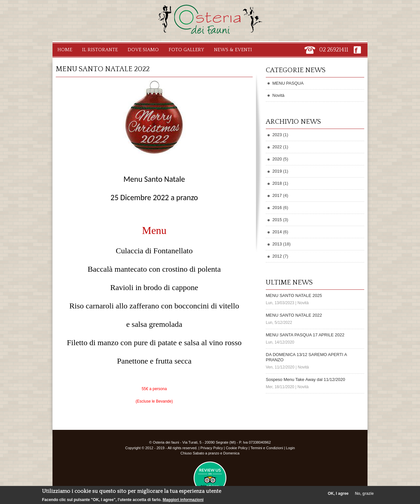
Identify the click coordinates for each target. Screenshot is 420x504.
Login (291, 448)
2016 (277, 208)
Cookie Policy (237, 448)
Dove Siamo (143, 50)
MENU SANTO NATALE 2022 (294, 315)
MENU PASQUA (288, 83)
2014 (277, 232)
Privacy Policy (212, 448)
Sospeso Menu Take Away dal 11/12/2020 (305, 379)
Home (65, 50)
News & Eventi (233, 50)
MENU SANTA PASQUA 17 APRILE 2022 (305, 335)
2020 (277, 159)
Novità (278, 95)
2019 (277, 171)
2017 (277, 195)
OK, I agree (338, 495)
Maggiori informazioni (183, 501)
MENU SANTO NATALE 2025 (294, 295)
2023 (277, 135)
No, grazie (364, 495)
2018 (277, 183)
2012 (277, 256)
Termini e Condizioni (267, 448)
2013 (277, 244)
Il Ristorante (100, 50)
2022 (277, 147)
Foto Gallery (186, 50)
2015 (277, 220)
